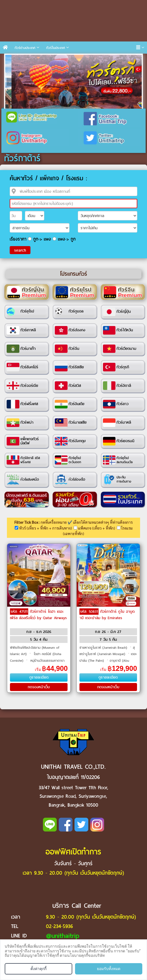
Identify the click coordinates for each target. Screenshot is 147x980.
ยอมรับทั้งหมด (109, 969)
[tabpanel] (73, 82)
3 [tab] (27, 59)
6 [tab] (52, 59)
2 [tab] (19, 59)
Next (136, 82)
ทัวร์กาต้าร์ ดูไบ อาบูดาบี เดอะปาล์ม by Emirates (107, 615)
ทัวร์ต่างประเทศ (25, 48)
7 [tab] (61, 59)
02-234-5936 (59, 926)
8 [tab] (69, 59)
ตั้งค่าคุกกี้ (38, 969)
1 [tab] (11, 59)
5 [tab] (44, 59)
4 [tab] (36, 59)
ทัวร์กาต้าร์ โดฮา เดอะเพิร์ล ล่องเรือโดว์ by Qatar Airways (38, 615)
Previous (11, 82)
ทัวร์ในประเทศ (56, 48)
